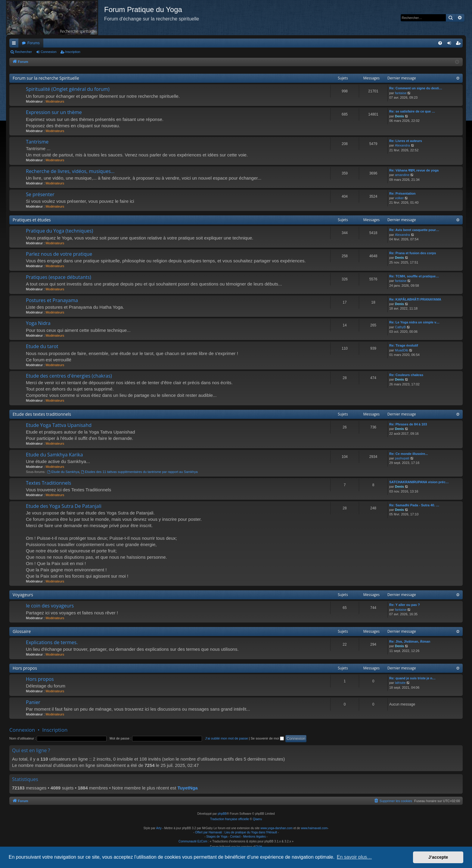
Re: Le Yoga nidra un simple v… (414, 322)
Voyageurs (23, 595)
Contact (235, 837)
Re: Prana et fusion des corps (413, 253)
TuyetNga (187, 788)
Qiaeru (257, 819)
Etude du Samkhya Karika (54, 455)
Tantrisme (37, 142)
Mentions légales (255, 837)
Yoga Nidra (38, 323)
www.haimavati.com (314, 828)
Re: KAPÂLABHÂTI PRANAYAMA (415, 299)
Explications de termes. (52, 642)
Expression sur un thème (54, 112)
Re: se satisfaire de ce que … (412, 111)
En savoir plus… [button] (354, 857)
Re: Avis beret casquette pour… (414, 230)
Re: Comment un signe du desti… (416, 88)
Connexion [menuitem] (450, 44)
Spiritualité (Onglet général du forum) (68, 89)
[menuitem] (440, 43)
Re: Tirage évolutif (404, 345)
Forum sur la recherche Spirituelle (46, 78)
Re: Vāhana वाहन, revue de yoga (414, 170)
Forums (34, 43)
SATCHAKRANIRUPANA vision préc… (419, 482)
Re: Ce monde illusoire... (408, 454)
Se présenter (40, 194)
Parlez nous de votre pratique (59, 254)
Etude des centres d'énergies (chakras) (69, 376)
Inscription (73, 52)
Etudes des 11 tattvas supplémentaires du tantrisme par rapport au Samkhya (139, 472)
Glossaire (22, 631)
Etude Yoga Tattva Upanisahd (59, 425)
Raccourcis (15, 44)
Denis (399, 116)
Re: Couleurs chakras (406, 375)
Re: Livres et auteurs (406, 141)
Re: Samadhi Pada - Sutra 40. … (414, 505)
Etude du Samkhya (64, 472)
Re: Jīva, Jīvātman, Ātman (410, 641)
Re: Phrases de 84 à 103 (408, 424)
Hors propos (25, 668)
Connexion (49, 52)
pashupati (402, 458)
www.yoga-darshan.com (276, 828)
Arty (159, 828)
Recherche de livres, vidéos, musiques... (70, 171)
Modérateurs (55, 101)
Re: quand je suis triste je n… (412, 678)
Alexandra (402, 145)
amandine (402, 175)
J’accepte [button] (438, 857)
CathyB (400, 327)
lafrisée (400, 683)
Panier (33, 702)
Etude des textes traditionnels (42, 414)
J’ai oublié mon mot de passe (226, 738)
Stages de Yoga (217, 837)
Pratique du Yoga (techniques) (59, 231)
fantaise (401, 93)
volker (399, 198)
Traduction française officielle (230, 819)
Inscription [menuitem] (460, 44)
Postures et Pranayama (52, 300)
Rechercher (23, 52)
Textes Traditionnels (48, 483)
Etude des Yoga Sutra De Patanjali (64, 506)
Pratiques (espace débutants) (59, 277)
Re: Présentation (402, 193)
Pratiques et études (32, 220)
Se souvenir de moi (267, 738)
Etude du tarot (42, 346)
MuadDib (402, 350)
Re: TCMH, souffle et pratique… (414, 276)
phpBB (222, 814)
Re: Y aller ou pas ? (405, 605)
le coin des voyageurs (50, 606)
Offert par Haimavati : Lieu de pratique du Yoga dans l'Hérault (236, 832)
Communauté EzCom (193, 841)
